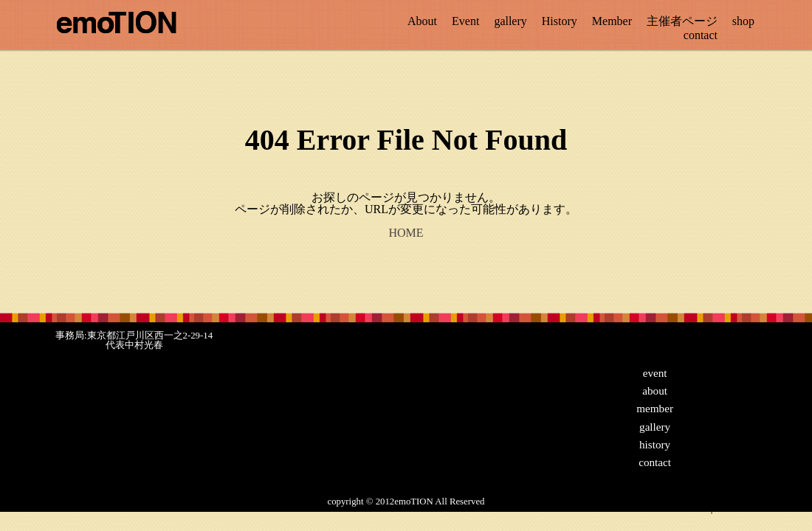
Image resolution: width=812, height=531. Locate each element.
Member (612, 21)
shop (743, 21)
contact (701, 35)
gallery (510, 21)
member (655, 408)
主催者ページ (682, 21)
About (422, 21)
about (655, 391)
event (655, 373)
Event (465, 21)
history (655, 444)
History (560, 21)
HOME (406, 233)
